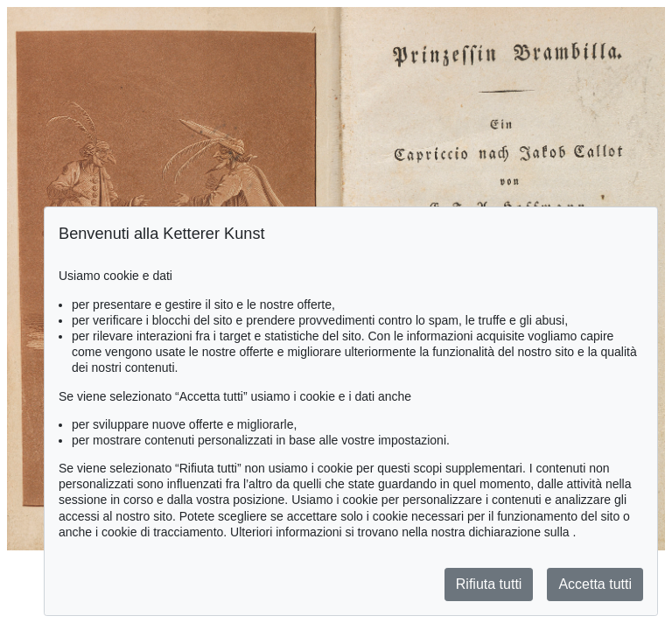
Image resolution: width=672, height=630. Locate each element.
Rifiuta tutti (489, 584)
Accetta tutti (595, 584)
